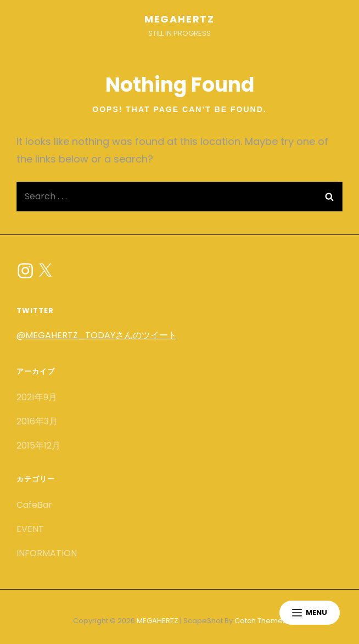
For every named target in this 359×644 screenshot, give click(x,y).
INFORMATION (47, 553)
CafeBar (34, 505)
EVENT (30, 529)
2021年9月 (37, 397)
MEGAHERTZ (179, 19)
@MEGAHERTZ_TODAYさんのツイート (97, 335)
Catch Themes (260, 621)
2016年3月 (37, 421)
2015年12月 (38, 446)
